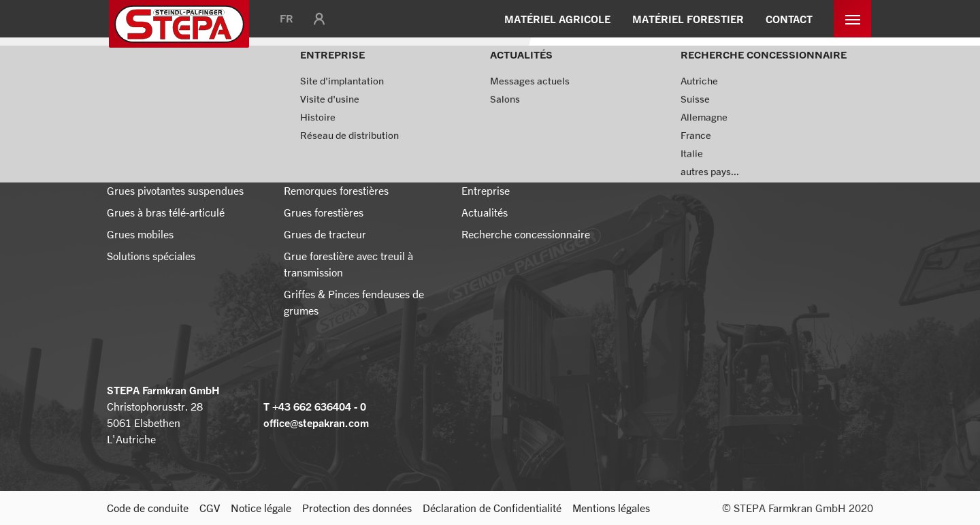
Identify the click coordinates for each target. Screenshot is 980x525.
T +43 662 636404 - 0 (315, 407)
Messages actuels (298, 78)
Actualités (216, 78)
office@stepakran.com (316, 423)
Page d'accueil (141, 78)
